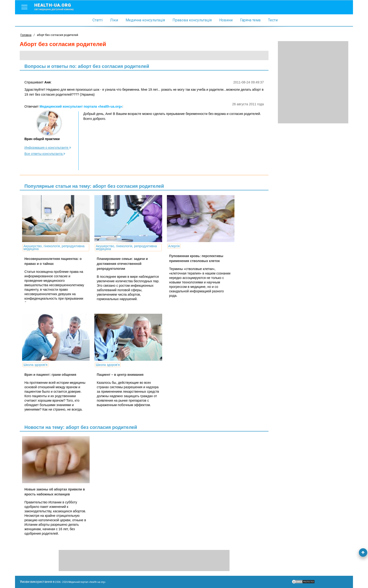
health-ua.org (58, 7)
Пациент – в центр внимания (119, 375)
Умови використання (36, 582)
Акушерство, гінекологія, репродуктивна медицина (54, 247)
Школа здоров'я (35, 365)
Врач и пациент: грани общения (50, 375)
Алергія (172, 246)
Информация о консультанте (48, 148)
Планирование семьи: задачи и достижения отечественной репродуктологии (121, 264)
